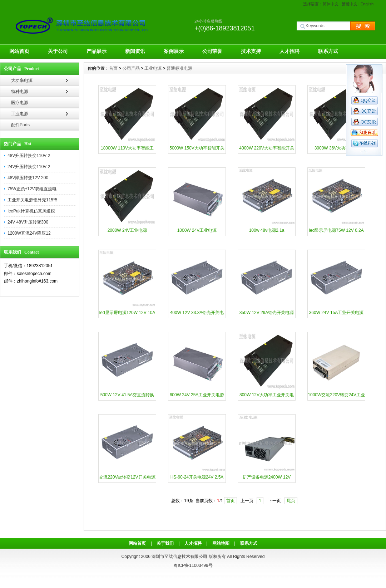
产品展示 (96, 51)
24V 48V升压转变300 (28, 222)
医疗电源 (20, 103)
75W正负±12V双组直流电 (32, 189)
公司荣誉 (212, 51)
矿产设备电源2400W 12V (267, 477)
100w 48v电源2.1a (267, 230)
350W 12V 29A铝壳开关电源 (267, 313)
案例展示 (174, 51)
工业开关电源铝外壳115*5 (32, 200)
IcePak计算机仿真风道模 (31, 211)
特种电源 (20, 92)
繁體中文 (350, 4)
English (367, 4)
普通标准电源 (179, 68)
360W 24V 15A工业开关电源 (336, 313)
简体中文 (331, 4)
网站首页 (19, 51)
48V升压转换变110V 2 (29, 156)
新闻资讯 (135, 51)
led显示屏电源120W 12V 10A (127, 313)
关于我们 (165, 543)
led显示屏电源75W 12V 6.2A (336, 230)
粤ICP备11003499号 (193, 565)
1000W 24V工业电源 (197, 230)
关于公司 (58, 51)
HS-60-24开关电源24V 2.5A (197, 477)
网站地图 (221, 543)
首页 (113, 68)
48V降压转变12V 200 (28, 178)
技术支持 (251, 51)
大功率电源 (22, 80)
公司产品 (131, 68)
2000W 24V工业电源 (127, 230)
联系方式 (328, 51)
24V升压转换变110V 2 (29, 167)
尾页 (291, 501)
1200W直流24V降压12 (29, 233)
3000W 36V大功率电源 (336, 148)
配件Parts (20, 125)
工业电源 (20, 114)
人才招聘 (289, 51)
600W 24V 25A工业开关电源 (197, 395)
